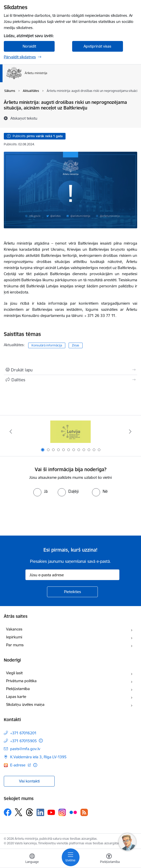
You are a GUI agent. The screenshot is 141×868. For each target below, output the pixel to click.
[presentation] (42, 515)
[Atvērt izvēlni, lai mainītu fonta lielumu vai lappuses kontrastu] (109, 859)
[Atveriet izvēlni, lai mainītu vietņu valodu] (32, 859)
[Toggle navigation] (71, 857)
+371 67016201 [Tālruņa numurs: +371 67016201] (23, 733)
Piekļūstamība (18, 689)
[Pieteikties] (72, 592)
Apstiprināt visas (97, 46)
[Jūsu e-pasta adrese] (72, 575)
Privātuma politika (21, 681)
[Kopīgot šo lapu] (70, 380)
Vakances (14, 629)
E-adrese (18, 765)
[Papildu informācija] (41, 741)
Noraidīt (29, 46)
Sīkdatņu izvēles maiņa (25, 704)
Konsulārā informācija (47, 345)
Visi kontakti (29, 781)
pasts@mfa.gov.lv (25, 749)
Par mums (15, 645)
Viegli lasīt (14, 673)
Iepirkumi (14, 637)
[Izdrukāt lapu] (70, 370)
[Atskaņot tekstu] (24, 118)
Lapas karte (16, 697)
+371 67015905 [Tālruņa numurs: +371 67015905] (23, 741)
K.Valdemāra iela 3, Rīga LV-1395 (38, 757)
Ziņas (76, 345)
